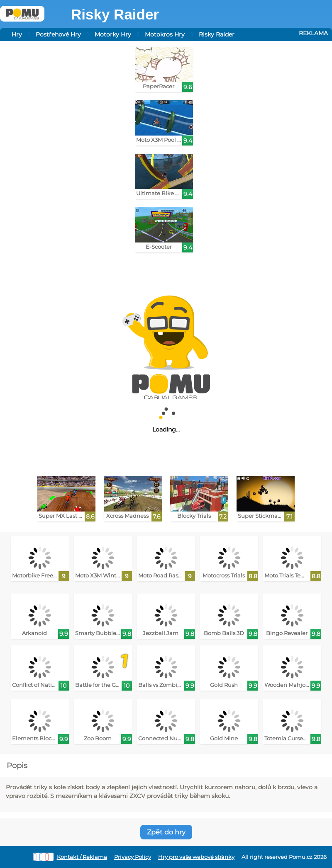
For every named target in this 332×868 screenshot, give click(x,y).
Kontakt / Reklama (82, 857)
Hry (17, 34)
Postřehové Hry (58, 34)
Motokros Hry (165, 34)
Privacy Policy (133, 857)
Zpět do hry (166, 832)
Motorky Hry (113, 34)
